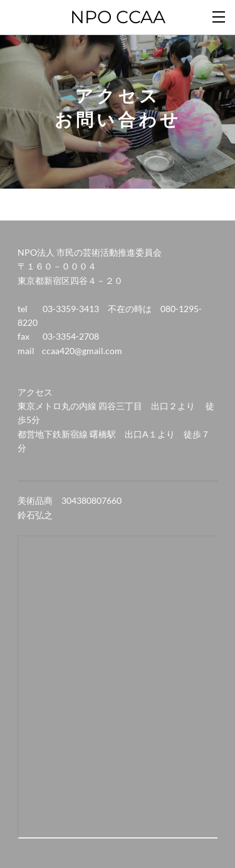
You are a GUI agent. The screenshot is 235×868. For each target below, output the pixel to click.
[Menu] (219, 16)
